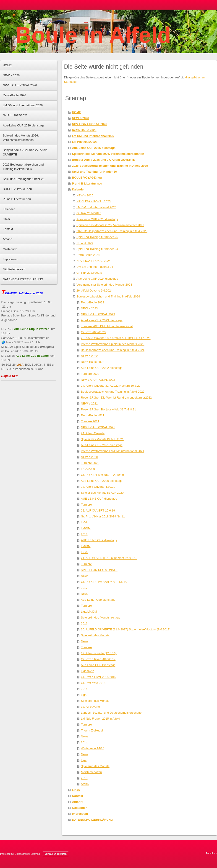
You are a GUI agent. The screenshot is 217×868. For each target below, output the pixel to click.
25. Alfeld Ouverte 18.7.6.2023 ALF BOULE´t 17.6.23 (116, 338)
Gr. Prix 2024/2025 (89, 213)
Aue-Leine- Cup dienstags (98, 600)
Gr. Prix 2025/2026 (85, 142)
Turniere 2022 (90, 374)
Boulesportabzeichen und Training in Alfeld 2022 (113, 392)
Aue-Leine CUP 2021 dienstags (102, 445)
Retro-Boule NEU (92, 415)
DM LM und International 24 (95, 267)
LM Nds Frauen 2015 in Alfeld (101, 719)
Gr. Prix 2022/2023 (93, 332)
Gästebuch (80, 808)
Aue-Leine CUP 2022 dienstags (102, 368)
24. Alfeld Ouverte (93, 433)
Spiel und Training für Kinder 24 (97, 249)
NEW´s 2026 (81, 118)
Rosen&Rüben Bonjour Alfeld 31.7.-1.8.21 (108, 409)
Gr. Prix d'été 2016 (93, 683)
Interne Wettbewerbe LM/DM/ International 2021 (113, 451)
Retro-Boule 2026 (84, 130)
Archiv (85, 784)
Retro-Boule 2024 (88, 255)
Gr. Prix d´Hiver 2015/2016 (99, 677)
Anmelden (211, 853)
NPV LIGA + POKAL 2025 (93, 201)
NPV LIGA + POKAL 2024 (93, 261)
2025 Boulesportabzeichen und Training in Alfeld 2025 (112, 231)
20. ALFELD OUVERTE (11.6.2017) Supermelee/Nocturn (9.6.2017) (126, 629)
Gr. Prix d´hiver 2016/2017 (98, 659)
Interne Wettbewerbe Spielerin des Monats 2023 (113, 344)
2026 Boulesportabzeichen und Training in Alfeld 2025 (110, 166)
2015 (84, 689)
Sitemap (35, 854)
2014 (84, 742)
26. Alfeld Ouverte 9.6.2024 (94, 291)
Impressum (80, 814)
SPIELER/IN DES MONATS (99, 570)
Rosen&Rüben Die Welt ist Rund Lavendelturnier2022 (116, 398)
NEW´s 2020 (89, 457)
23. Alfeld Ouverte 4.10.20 (98, 487)
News (85, 576)
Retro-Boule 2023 (93, 302)
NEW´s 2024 (85, 243)
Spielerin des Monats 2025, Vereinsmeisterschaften (110, 225)
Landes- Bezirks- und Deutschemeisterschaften (112, 713)
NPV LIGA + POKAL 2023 (98, 314)
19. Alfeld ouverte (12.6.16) (99, 653)
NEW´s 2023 (89, 308)
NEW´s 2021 (89, 403)
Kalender (78, 189)
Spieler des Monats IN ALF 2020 (102, 493)
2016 (84, 623)
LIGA (84, 522)
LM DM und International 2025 (96, 207)
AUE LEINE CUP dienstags (99, 499)
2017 (84, 588)
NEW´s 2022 (89, 356)
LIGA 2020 (88, 469)
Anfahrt (77, 802)
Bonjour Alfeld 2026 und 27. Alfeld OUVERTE (104, 160)
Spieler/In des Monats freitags (101, 618)
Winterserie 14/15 (93, 748)
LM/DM (86, 528)
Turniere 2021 (90, 421)
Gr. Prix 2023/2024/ (89, 273)
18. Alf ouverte (90, 707)
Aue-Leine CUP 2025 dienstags (97, 219)
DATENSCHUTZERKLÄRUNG (93, 820)
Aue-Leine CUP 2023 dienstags (102, 320)
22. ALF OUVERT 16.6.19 (98, 510)
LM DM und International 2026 (93, 136)
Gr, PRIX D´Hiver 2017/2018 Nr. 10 (104, 582)
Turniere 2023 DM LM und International (107, 326)
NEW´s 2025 (85, 195)
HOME (77, 112)
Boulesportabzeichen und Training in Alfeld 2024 (108, 296)
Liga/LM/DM (89, 612)
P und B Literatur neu (87, 184)
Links (76, 790)
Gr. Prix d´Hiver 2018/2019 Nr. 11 (103, 516)
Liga (84, 695)
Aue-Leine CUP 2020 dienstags (102, 481)
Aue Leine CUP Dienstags (98, 665)
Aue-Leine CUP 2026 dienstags (94, 148)
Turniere (86, 505)
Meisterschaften (92, 772)
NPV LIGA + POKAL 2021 (98, 427)
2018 (84, 534)
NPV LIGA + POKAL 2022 (98, 380)
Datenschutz (22, 854)
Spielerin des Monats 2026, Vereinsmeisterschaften (108, 154)
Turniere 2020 (90, 463)
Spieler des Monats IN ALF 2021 (102, 439)
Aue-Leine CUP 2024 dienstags (97, 279)
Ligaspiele (88, 671)
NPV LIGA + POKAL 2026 (90, 124)
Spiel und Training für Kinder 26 (94, 172)
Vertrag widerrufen (56, 854)
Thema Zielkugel (92, 730)
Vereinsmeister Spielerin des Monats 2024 (104, 285)
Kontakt (78, 796)
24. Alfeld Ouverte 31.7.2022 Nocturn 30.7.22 (111, 386)
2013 (84, 778)
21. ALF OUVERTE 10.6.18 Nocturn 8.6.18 (109, 558)
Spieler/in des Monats (95, 635)
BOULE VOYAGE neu (87, 178)
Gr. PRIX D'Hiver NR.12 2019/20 (102, 475)
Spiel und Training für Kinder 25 (97, 237)
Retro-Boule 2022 (93, 362)
